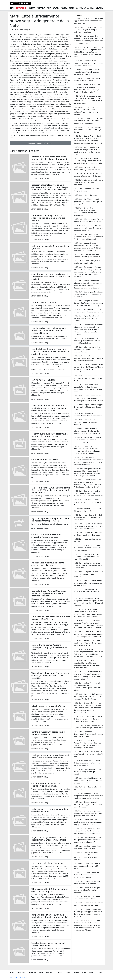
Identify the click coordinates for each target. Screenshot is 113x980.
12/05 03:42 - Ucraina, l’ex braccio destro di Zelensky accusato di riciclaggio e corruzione (86, 875)
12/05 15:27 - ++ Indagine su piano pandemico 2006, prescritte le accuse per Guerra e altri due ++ (88, 643)
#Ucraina (41, 8)
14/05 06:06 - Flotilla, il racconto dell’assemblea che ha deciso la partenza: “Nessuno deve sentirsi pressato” (86, 111)
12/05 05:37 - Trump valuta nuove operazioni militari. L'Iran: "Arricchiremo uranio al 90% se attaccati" (86, 856)
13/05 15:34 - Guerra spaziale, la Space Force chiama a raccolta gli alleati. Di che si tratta (88, 294)
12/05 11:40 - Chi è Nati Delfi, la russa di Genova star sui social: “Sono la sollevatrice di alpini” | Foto (88, 719)
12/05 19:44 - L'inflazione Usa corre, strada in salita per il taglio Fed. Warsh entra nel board (88, 565)
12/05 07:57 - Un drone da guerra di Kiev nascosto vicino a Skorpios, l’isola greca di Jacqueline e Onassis (88, 813)
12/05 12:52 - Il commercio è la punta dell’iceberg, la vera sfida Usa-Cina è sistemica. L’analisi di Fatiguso (88, 697)
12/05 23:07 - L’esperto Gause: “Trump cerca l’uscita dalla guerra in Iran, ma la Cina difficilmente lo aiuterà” (88, 526)
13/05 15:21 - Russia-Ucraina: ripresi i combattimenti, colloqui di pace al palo (88, 311)
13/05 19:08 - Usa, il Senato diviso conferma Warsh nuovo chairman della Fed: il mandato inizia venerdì (88, 237)
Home (12, 8)
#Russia (64, 8)
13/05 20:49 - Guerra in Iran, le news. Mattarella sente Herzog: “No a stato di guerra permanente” (88, 228)
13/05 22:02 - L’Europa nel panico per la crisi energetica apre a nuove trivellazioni (88, 182)
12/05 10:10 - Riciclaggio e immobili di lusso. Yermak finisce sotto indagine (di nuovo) (88, 754)
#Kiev (49, 8)
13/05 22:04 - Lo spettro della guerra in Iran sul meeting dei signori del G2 (88, 168)
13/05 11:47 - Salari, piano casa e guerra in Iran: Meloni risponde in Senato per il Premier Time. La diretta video (88, 388)
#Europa (100, 8)
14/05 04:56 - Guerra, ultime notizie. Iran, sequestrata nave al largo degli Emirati (87, 130)
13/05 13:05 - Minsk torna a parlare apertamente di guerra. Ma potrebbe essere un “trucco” (88, 349)
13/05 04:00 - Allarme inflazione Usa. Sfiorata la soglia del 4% (87, 510)
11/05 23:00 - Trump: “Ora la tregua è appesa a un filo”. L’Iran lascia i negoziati (88, 890)
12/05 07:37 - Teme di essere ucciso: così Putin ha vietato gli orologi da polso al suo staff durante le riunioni (87, 831)
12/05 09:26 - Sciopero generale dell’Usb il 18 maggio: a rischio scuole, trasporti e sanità (88, 804)
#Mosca (79, 8)
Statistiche (21, 8)
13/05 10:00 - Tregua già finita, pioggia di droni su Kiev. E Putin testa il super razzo (88, 407)
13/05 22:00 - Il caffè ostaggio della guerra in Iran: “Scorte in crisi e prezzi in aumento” (88, 202)
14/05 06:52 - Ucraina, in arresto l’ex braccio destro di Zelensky (87, 80)
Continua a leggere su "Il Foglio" (40, 143)
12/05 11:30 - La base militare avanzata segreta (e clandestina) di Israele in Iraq (88, 727)
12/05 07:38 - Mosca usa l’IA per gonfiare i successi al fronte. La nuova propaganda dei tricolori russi (88, 822)
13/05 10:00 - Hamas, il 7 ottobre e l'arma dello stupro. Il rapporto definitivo (87, 422)
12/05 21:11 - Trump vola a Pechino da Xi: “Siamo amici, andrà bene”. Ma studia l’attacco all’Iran (88, 557)
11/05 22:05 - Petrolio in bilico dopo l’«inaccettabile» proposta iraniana (87, 898)
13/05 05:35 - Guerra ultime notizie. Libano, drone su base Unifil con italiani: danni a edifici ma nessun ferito (88, 493)
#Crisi (72, 8)
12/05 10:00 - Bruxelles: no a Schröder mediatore (88, 788)
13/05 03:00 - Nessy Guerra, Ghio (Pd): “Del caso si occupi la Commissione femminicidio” (88, 517)
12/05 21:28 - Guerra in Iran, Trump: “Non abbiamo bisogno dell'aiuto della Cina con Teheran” (88, 548)
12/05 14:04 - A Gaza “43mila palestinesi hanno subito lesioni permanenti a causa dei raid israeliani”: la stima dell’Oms (88, 664)
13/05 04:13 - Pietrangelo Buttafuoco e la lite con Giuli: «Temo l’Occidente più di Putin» (88, 502)
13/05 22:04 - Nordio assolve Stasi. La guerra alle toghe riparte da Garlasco (88, 175)
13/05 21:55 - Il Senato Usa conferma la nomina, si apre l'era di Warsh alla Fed (88, 220)
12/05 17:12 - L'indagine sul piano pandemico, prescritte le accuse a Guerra (86, 592)
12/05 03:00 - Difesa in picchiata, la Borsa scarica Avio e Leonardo (87, 882)
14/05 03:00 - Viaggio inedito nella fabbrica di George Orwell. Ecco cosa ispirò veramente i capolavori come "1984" (87, 151)
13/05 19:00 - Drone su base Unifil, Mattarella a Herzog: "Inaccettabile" (87, 255)
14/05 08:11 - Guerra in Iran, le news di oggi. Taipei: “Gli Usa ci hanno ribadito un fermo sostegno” (88, 21)
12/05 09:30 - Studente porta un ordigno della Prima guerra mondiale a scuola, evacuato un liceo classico (88, 796)
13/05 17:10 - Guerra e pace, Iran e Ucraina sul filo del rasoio (87, 262)
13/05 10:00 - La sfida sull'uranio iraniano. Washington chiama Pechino (88, 415)
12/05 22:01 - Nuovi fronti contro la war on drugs (88, 540)
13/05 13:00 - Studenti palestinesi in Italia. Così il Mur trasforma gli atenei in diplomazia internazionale (88, 358)
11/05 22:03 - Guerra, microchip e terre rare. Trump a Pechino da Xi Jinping (88, 904)
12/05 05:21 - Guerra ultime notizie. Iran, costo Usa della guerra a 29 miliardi (87, 866)
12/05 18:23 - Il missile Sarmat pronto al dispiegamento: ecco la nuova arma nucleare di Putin (88, 583)
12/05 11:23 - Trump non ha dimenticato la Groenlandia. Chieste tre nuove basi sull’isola (88, 734)
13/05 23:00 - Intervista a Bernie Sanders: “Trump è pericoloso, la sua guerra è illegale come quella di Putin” (88, 161)
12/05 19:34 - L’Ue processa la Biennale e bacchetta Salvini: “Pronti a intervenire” (88, 574)
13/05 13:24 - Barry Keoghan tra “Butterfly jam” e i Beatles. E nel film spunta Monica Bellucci (87, 341)
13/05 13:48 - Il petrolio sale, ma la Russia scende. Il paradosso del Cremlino (87, 318)
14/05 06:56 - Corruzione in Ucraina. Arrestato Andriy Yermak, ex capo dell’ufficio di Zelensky (87, 72)
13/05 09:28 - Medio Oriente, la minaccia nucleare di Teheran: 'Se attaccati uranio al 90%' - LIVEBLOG (87, 431)
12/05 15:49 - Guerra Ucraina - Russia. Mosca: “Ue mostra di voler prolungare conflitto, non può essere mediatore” (88, 634)
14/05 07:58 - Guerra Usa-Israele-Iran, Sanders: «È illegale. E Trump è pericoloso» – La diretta (88, 30)
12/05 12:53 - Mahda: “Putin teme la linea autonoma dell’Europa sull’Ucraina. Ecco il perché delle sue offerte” (87, 687)
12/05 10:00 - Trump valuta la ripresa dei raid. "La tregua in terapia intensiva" (87, 772)
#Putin (56, 8)
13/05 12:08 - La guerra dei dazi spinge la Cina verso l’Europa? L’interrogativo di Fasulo (88, 378)
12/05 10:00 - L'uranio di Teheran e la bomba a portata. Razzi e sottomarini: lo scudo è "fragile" (88, 780)
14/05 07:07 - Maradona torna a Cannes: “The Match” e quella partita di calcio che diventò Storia (88, 63)
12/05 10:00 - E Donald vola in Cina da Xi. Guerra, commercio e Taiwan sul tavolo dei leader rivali (88, 763)
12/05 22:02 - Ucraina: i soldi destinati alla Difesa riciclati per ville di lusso (88, 534)
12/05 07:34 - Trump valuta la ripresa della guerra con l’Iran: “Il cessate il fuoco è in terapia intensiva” (87, 840)
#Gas (92, 8)
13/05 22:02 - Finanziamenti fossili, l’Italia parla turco (87, 190)
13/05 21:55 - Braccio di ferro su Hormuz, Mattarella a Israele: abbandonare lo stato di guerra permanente (86, 212)
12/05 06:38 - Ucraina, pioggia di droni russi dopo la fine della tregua (88, 847)
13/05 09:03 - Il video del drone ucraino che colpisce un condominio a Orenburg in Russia (88, 440)
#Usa (86, 8)
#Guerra (31, 8)
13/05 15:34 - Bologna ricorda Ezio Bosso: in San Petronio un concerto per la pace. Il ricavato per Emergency (88, 303)
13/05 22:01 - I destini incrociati (85, 195)
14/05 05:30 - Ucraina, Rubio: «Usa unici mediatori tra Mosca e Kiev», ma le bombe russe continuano (88, 121)
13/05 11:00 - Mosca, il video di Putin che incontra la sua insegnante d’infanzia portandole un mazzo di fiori (88, 398)
